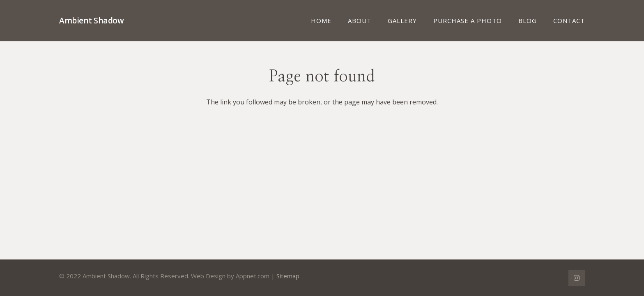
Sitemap (288, 276)
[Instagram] (577, 278)
